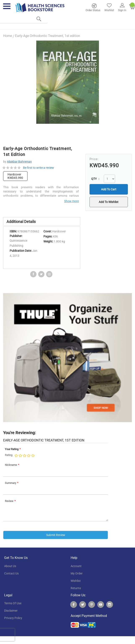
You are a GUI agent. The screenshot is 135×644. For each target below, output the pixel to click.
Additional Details (21, 222)
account (76, 566)
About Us (10, 566)
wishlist (76, 581)
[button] (109, 202)
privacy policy (13, 618)
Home (8, 36)
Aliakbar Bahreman (19, 162)
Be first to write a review (39, 168)
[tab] (42, 221)
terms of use (13, 603)
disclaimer (11, 611)
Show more (71, 201)
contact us (11, 573)
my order (77, 573)
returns (76, 588)
